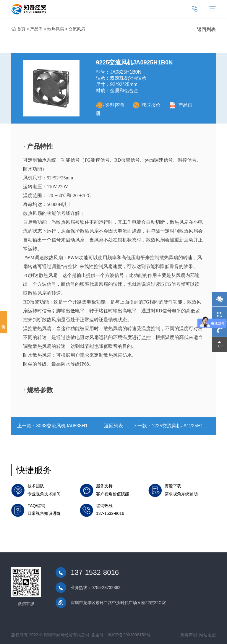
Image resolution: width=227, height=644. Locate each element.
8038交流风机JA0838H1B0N (66, 426)
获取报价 (146, 105)
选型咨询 (110, 105)
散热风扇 (56, 29)
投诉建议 (4, 322)
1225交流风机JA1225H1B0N (182, 426)
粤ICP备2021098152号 (129, 635)
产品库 (36, 29)
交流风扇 (77, 29)
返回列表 (206, 29)
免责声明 (189, 635)
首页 (21, 29)
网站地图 (207, 635)
